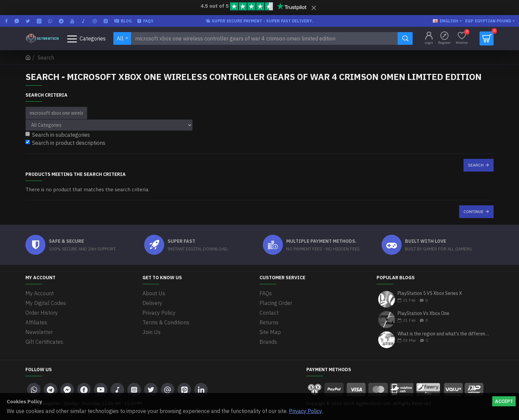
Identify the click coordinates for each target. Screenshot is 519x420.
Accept (504, 401)
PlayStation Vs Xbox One (424, 313)
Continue (474, 212)
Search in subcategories (58, 135)
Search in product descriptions (65, 143)
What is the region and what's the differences (443, 334)
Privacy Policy (305, 411)
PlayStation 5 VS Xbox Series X (430, 293)
